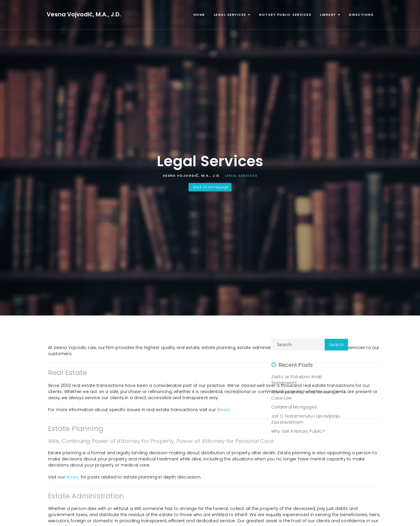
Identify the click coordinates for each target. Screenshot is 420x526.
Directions (361, 15)
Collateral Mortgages (294, 407)
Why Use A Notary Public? (298, 431)
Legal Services (232, 15)
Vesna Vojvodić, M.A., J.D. (84, 14)
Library (330, 15)
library (224, 410)
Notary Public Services (285, 15)
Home (199, 15)
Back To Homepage (210, 187)
